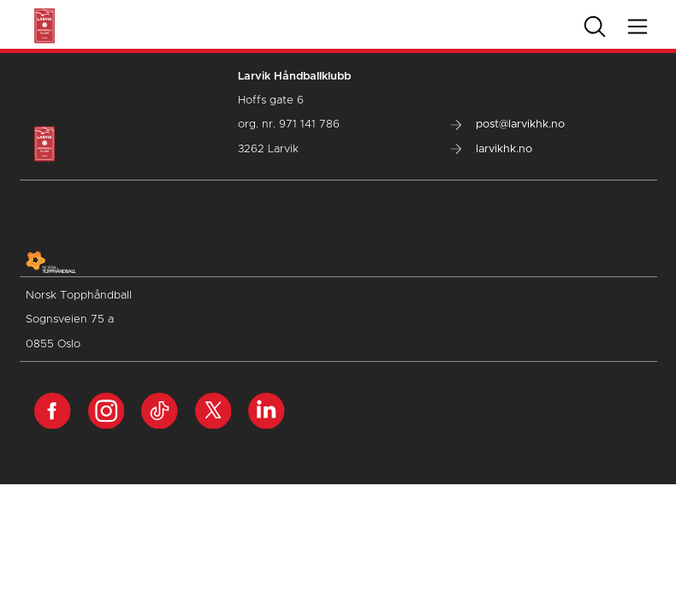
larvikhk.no (492, 149)
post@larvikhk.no (508, 124)
